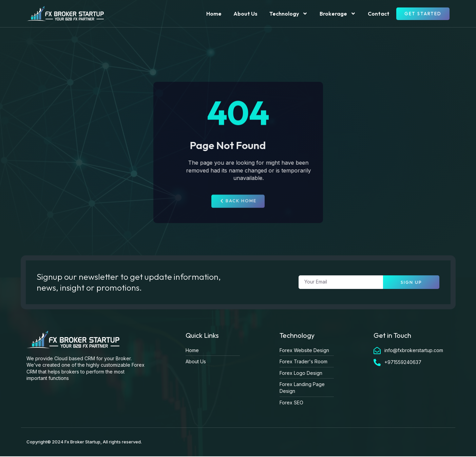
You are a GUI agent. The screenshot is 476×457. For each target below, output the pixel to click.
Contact (379, 14)
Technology (289, 14)
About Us (245, 14)
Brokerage (338, 14)
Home (214, 14)
